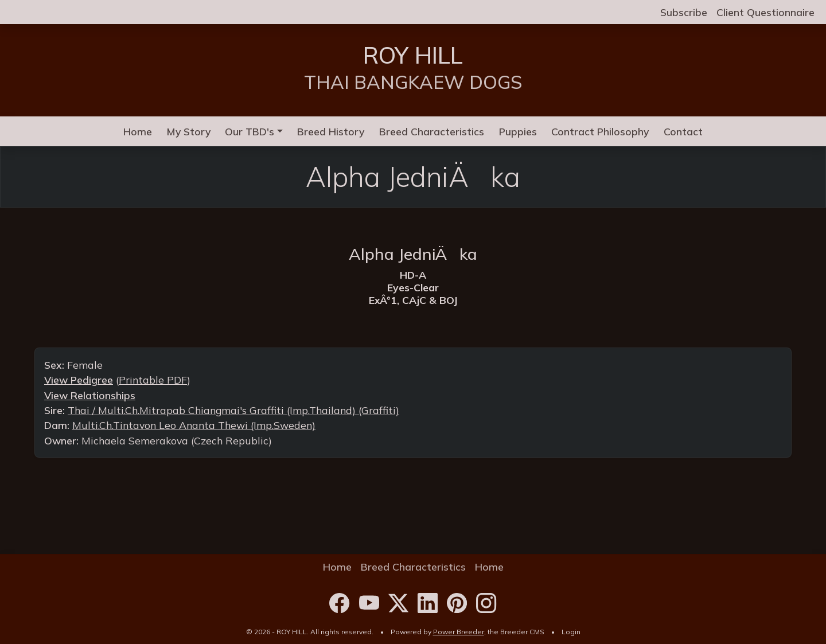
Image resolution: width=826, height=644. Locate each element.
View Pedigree (79, 380)
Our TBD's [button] (250, 131)
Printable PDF (153, 380)
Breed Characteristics (432, 131)
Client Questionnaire (765, 12)
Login (571, 632)
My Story (189, 131)
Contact (683, 131)
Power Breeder (459, 632)
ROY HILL (413, 55)
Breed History (331, 131)
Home (138, 131)
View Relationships (90, 395)
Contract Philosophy (600, 131)
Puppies (518, 131)
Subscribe (684, 12)
